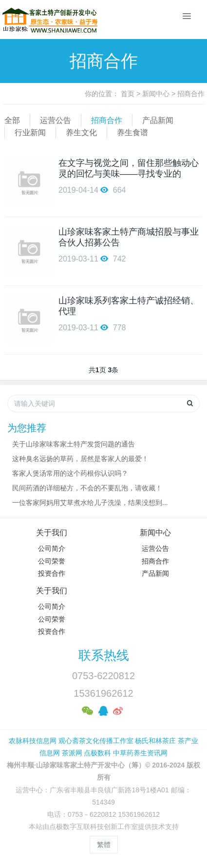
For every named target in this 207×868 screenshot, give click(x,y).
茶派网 (72, 753)
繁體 (104, 845)
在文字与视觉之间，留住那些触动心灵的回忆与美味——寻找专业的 (129, 168)
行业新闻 (30, 132)
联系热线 (104, 655)
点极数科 (97, 753)
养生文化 (81, 132)
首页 (128, 94)
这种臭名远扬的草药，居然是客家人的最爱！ (80, 459)
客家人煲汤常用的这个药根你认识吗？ (70, 473)
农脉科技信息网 (33, 741)
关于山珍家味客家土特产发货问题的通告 (74, 444)
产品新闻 (158, 120)
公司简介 (52, 548)
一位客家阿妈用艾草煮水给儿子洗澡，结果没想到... (90, 503)
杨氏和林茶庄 (155, 741)
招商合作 (191, 94)
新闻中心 (156, 94)
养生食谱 (132, 132)
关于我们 (52, 533)
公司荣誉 (52, 561)
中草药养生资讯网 (140, 753)
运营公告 (56, 120)
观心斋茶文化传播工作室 (96, 741)
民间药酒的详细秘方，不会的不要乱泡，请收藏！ (87, 488)
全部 (12, 120)
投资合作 (52, 573)
